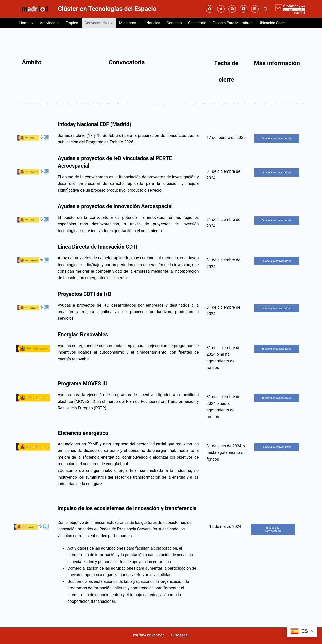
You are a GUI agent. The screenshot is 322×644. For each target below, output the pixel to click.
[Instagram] (232, 9)
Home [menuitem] (27, 23)
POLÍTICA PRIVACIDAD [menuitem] (149, 635)
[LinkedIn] (255, 9)
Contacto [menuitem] (174, 23)
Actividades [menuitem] (50, 23)
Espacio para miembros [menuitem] (232, 23)
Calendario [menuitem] (197, 23)
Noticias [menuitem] (153, 23)
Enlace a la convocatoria (277, 138)
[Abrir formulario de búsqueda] (266, 9)
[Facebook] (210, 9)
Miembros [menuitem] (130, 23)
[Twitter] (221, 9)
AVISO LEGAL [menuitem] (180, 635)
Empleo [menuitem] (72, 23)
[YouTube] (244, 9)
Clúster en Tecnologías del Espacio (107, 9)
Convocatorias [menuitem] (99, 23)
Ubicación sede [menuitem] (272, 23)
